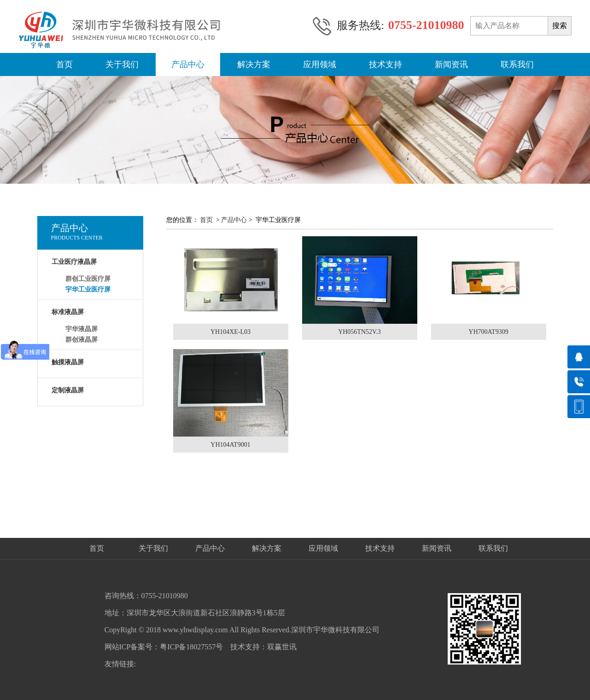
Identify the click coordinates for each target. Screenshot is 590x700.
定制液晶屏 (68, 390)
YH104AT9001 (230, 445)
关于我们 (122, 64)
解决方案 (254, 64)
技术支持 (386, 64)
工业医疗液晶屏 (74, 262)
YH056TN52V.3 (359, 332)
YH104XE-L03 (231, 332)
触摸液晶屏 (68, 362)
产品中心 (188, 64)
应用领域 (320, 64)
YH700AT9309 (488, 332)
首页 (64, 64)
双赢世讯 (282, 647)
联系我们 (517, 64)
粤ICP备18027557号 (191, 647)
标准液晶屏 (68, 312)
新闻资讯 (451, 64)
